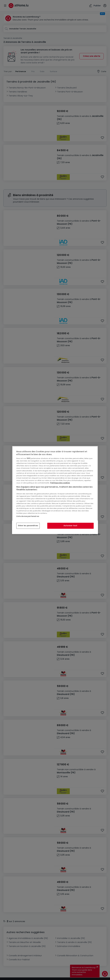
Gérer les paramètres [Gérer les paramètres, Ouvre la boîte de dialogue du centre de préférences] (28, 526)
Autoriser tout (70, 526)
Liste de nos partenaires (28, 516)
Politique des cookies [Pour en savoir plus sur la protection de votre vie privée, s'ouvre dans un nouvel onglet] (60, 483)
